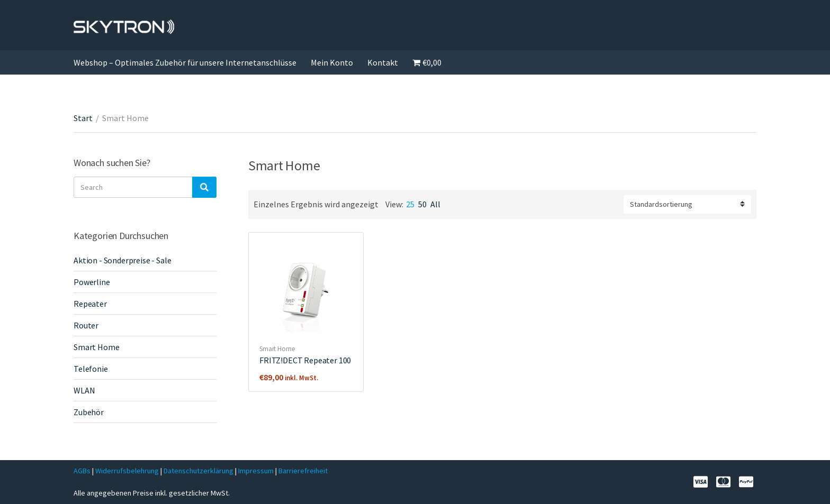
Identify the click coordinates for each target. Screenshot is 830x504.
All (435, 204)
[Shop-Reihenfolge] (687, 204)
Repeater (90, 304)
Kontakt (383, 62)
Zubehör (89, 412)
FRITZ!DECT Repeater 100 (305, 360)
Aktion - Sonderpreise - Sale (123, 260)
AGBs (82, 471)
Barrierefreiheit (303, 471)
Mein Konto (332, 62)
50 (422, 204)
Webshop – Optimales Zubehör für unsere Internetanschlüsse (185, 62)
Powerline (92, 282)
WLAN (84, 390)
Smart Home (277, 349)
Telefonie (91, 369)
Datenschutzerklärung (199, 471)
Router (86, 325)
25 (410, 204)
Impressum (257, 471)
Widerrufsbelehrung (127, 471)
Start (83, 118)
